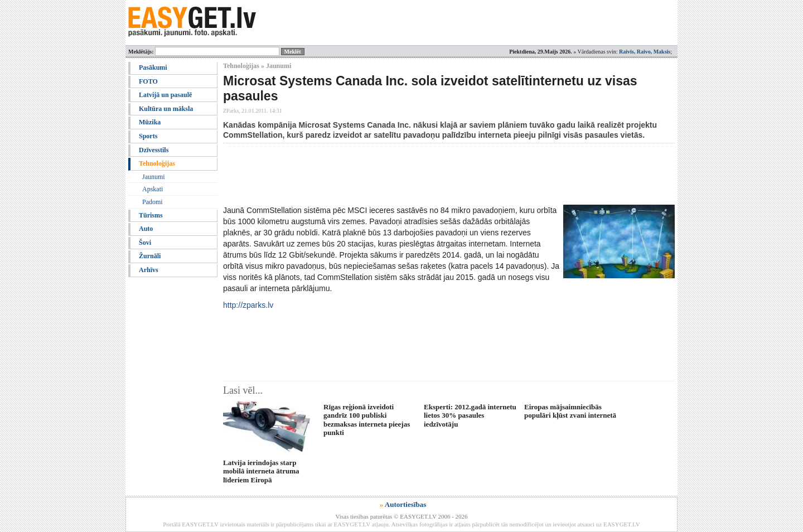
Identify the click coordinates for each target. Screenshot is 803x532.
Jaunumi (154, 177)
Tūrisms (151, 215)
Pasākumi (153, 67)
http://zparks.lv (248, 305)
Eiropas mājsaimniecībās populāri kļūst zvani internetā (570, 411)
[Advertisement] (426, 174)
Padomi (153, 202)
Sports (148, 136)
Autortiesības (405, 504)
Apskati (153, 189)
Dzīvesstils (154, 150)
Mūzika (150, 122)
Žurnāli (150, 256)
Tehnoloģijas (157, 163)
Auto (146, 229)
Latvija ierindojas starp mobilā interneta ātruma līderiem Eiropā (261, 471)
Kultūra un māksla (166, 109)
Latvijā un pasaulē (165, 95)
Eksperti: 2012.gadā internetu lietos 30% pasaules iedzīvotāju (470, 415)
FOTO (148, 81)
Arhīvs (149, 270)
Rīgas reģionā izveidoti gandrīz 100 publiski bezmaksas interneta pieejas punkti (367, 420)
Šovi (145, 243)
